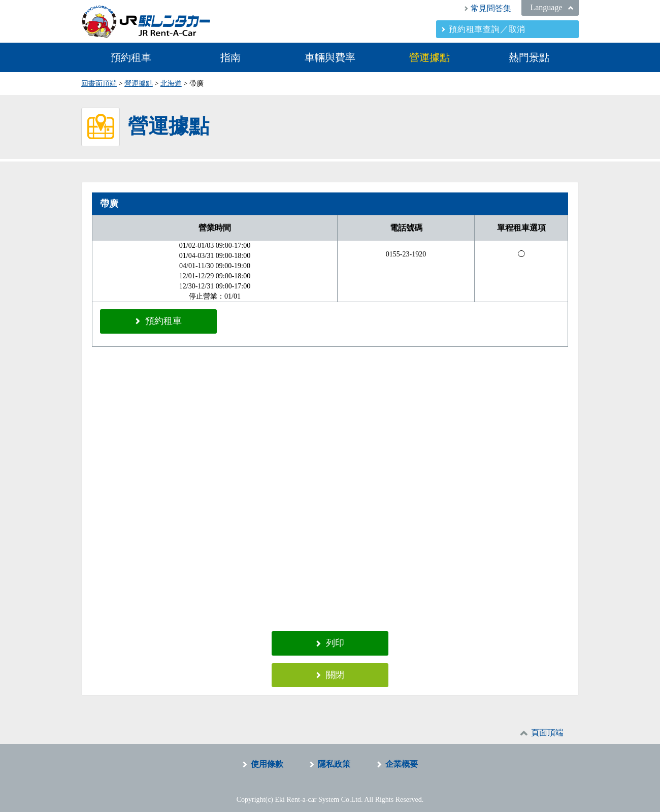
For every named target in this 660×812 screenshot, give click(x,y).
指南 (230, 57)
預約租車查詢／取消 (487, 29)
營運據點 (430, 57)
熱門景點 (529, 57)
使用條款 (267, 758)
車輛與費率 (330, 57)
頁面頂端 (547, 727)
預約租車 (131, 57)
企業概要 (402, 758)
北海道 (171, 84)
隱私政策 (334, 758)
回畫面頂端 (99, 84)
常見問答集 (491, 8)
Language (546, 7)
